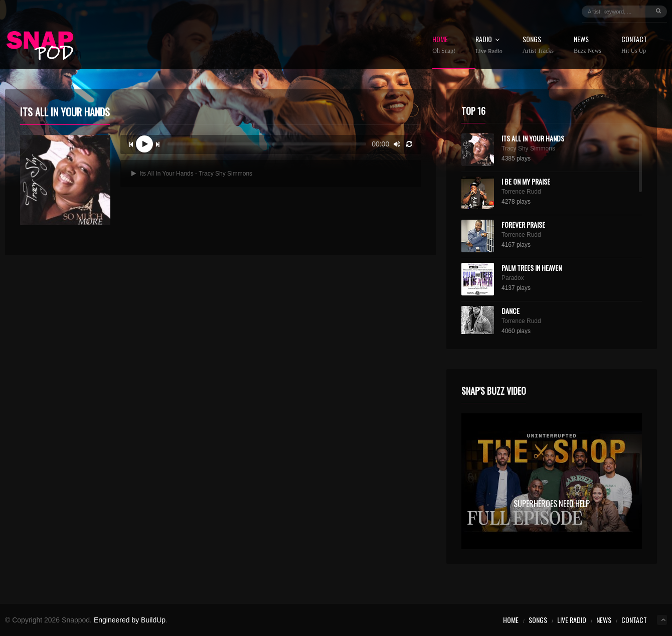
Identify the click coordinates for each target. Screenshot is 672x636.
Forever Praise (523, 224)
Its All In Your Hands (533, 138)
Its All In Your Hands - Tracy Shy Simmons (192, 174)
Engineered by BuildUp (130, 620)
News (587, 45)
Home (444, 45)
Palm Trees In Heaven (532, 268)
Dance (511, 311)
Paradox (513, 278)
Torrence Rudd (521, 192)
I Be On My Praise (526, 181)
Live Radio (572, 620)
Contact (634, 45)
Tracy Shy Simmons (528, 148)
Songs (538, 45)
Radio (489, 45)
